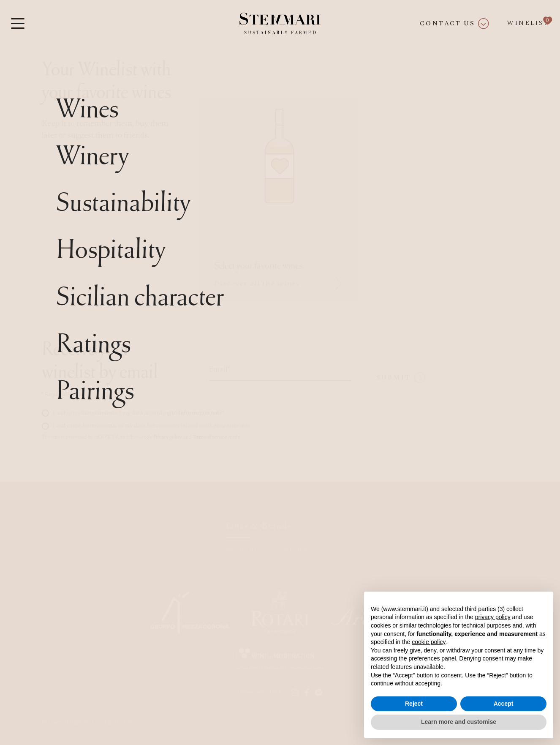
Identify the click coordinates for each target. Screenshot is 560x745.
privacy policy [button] (493, 617)
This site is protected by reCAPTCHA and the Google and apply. (141, 437)
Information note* (201, 413)
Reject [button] (414, 704)
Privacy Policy (62, 722)
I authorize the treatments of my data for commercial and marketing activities (151, 425)
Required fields (62, 394)
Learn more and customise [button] (459, 722)
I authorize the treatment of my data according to (138, 413)
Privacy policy (168, 437)
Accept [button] (504, 704)
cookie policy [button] (428, 642)
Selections (297, 550)
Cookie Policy (112, 722)
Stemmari (241, 550)
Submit (401, 378)
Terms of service (210, 437)
